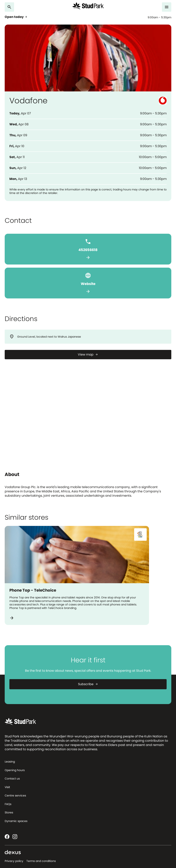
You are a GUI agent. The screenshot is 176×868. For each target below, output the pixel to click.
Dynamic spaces (16, 821)
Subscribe (88, 684)
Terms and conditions (41, 861)
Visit (7, 787)
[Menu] (167, 7)
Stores (9, 812)
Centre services (15, 795)
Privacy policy (14, 861)
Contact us (12, 779)
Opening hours (15, 770)
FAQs (8, 804)
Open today (16, 17)
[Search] (9, 7)
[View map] (88, 355)
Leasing (10, 762)
